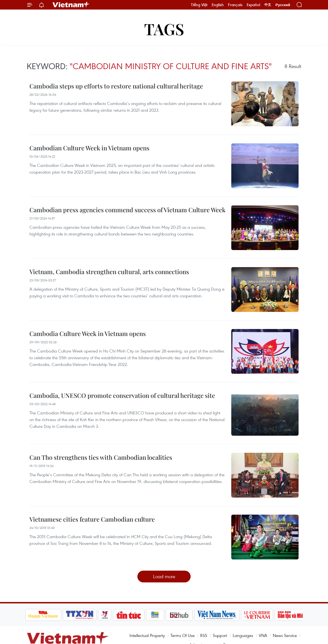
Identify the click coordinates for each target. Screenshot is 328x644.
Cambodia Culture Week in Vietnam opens (88, 333)
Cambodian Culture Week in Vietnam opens (89, 148)
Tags (164, 29)
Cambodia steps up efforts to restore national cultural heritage (116, 86)
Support (220, 635)
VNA (263, 635)
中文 (268, 5)
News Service (285, 635)
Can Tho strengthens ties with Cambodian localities (101, 457)
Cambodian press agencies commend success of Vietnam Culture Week (127, 210)
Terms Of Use (183, 635)
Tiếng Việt (199, 5)
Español (253, 5)
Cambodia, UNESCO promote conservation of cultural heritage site (122, 395)
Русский (283, 5)
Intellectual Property (147, 635)
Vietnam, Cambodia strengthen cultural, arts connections (109, 272)
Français (235, 5)
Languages (243, 635)
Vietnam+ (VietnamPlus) (71, 5)
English (218, 5)
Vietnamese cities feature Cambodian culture (92, 519)
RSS (204, 635)
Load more (164, 576)
